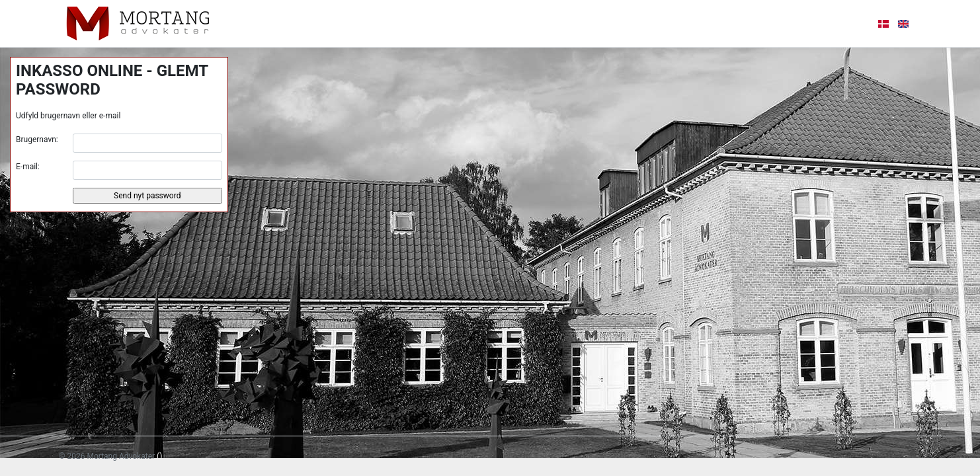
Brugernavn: (37, 139)
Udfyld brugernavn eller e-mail (68, 116)
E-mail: (28, 167)
